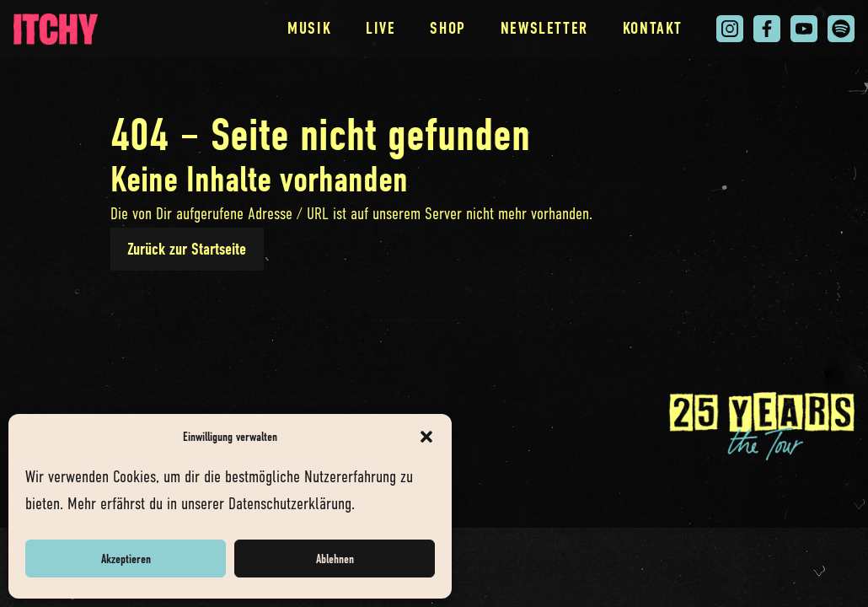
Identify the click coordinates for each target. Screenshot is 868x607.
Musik (309, 28)
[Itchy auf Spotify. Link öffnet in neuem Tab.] (841, 29)
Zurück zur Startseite (187, 249)
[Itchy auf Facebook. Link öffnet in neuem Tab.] (767, 29)
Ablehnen (335, 559)
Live (381, 28)
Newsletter (544, 28)
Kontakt (652, 28)
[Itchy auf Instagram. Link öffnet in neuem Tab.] (730, 29)
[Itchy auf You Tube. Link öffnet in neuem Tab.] (804, 29)
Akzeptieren (126, 559)
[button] (426, 437)
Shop (448, 28)
